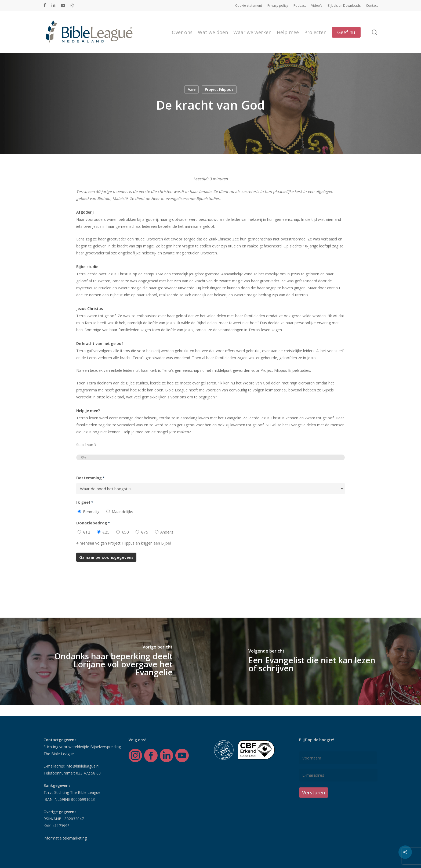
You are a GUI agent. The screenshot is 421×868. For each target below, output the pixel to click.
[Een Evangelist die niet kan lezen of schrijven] (316, 661)
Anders (167, 532)
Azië (192, 89)
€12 (87, 532)
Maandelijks (122, 512)
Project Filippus (219, 89)
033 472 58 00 (88, 773)
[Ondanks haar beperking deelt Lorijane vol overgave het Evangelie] (105, 661)
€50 (125, 532)
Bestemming (90, 478)
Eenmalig (91, 512)
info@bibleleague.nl (83, 766)
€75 (145, 532)
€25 (106, 532)
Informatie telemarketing (65, 838)
